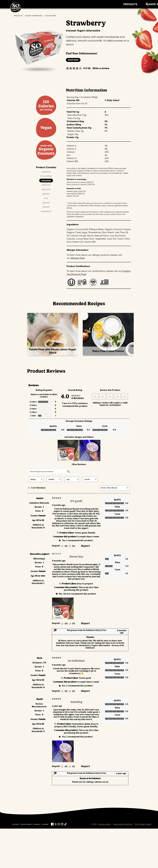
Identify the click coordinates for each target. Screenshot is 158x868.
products (40, 4)
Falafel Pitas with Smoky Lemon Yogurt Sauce (53, 351)
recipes (86, 4)
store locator (26, 824)
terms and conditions (123, 824)
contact (16, 824)
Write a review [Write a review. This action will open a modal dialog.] (101, 68)
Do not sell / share (143, 824)
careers (37, 824)
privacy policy (105, 824)
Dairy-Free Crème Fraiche (108, 351)
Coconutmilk (50, 16)
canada (45, 824)
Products (18, 16)
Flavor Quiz (64, 4)
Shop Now (73, 60)
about (105, 4)
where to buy (127, 4)
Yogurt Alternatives (34, 16)
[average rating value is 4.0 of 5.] (77, 68)
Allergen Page (78, 258)
